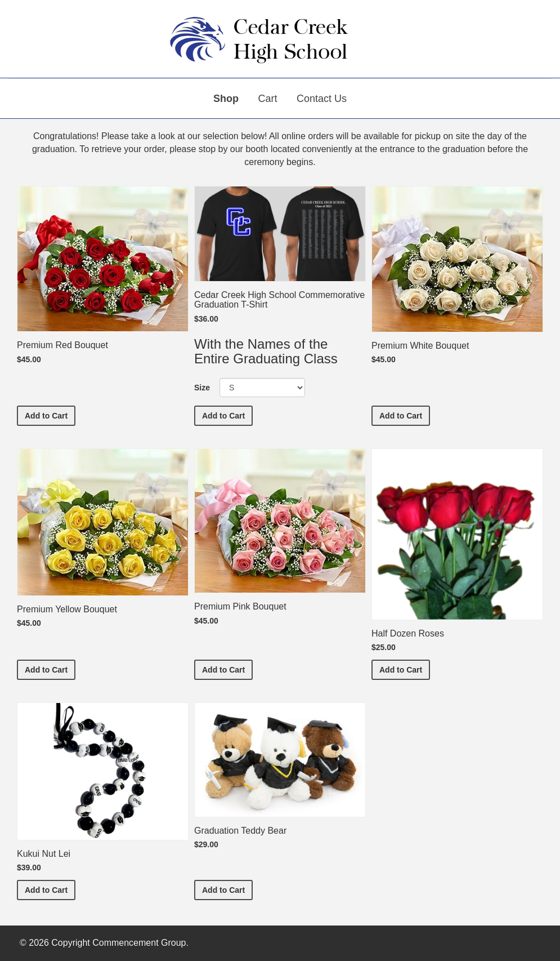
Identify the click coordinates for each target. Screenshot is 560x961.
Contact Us (322, 99)
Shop (226, 99)
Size (202, 388)
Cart (267, 99)
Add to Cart (50, 415)
